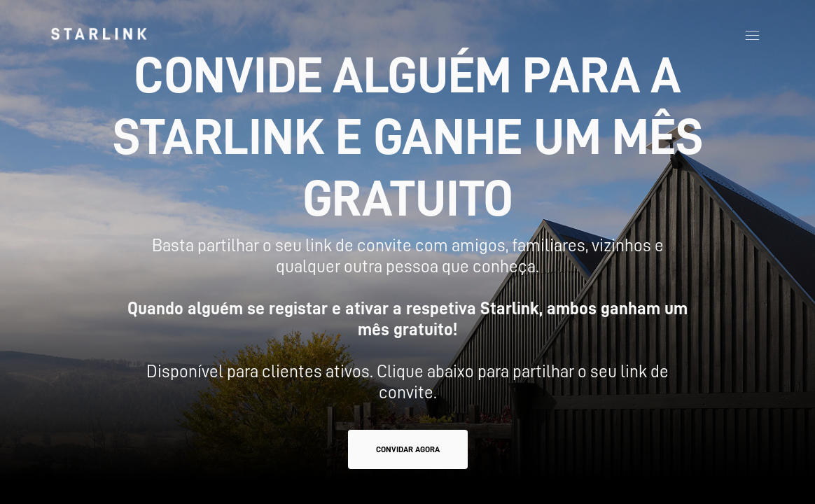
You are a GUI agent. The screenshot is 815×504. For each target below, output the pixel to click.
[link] (99, 34)
